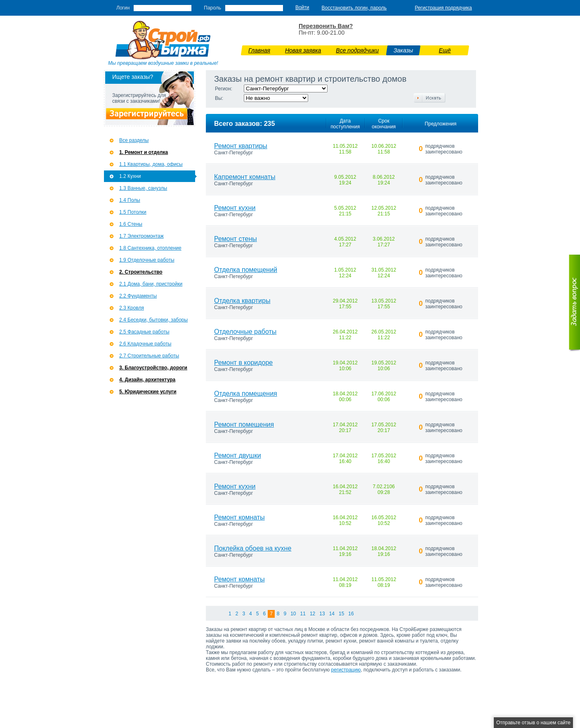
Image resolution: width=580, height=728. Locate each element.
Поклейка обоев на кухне (253, 548)
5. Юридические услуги (148, 392)
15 (341, 614)
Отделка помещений (246, 270)
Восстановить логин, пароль (354, 8)
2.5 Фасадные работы (144, 332)
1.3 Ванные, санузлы (143, 188)
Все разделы (134, 140)
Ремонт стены (236, 239)
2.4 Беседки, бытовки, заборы (153, 320)
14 (332, 614)
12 (312, 614)
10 (293, 614)
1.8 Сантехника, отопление (150, 248)
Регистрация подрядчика (443, 8)
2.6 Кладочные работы (145, 344)
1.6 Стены (131, 224)
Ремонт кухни (235, 208)
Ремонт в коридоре (243, 363)
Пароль (212, 8)
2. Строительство (141, 272)
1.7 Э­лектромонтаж (141, 236)
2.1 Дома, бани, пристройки (151, 284)
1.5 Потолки (133, 212)
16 (351, 614)
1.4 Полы (130, 200)
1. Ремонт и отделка (144, 152)
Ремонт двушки (238, 455)
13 (322, 614)
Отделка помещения (246, 394)
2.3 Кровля (132, 308)
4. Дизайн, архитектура (147, 380)
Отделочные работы (245, 332)
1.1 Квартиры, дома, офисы (151, 164)
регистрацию (346, 670)
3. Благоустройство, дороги (153, 368)
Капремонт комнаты (245, 177)
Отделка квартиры (242, 301)
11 (303, 614)
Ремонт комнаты (239, 517)
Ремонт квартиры (241, 146)
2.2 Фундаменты (138, 296)
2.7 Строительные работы (149, 356)
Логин (123, 8)
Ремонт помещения (244, 424)
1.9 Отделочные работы (147, 260)
